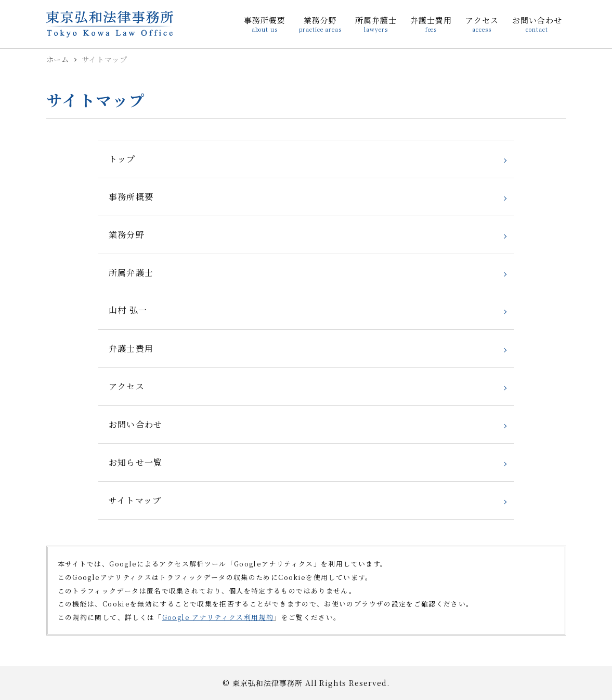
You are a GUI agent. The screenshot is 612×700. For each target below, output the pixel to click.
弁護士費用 (131, 348)
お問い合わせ (136, 424)
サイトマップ (135, 500)
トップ (122, 159)
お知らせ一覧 (136, 462)
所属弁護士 (131, 273)
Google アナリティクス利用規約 (218, 617)
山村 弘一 (128, 310)
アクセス (127, 386)
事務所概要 (131, 197)
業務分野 (127, 235)
